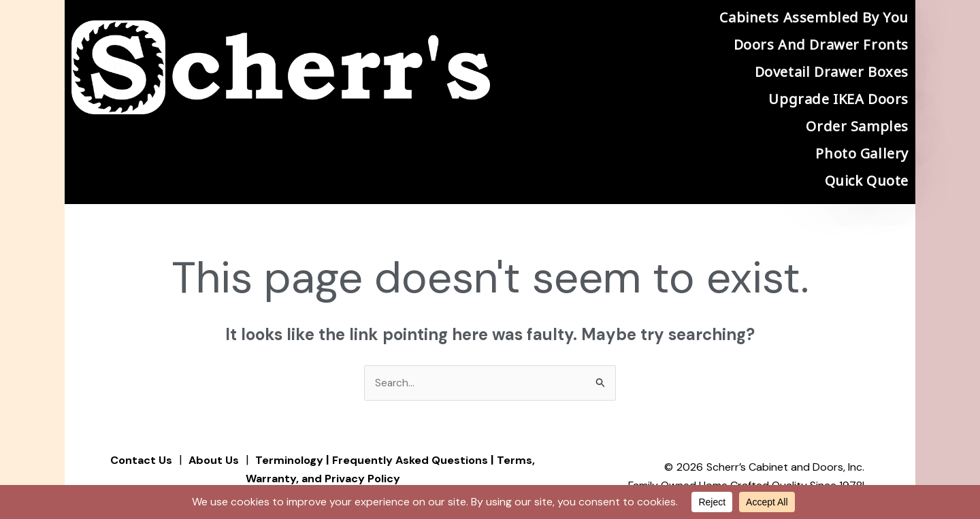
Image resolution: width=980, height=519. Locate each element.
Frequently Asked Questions (415, 461)
